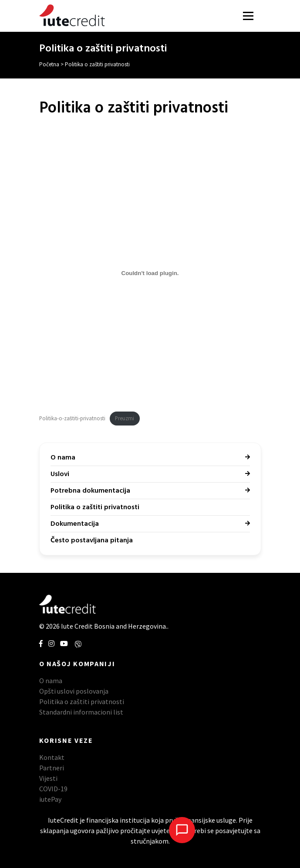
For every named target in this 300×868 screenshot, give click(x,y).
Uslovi (60, 474)
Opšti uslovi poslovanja (74, 691)
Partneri (52, 768)
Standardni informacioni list (81, 712)
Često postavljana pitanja (92, 541)
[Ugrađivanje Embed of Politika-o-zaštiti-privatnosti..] (150, 273)
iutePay (50, 799)
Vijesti (48, 778)
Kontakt (52, 757)
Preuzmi (125, 418)
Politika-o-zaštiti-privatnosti (72, 418)
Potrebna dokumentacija (90, 491)
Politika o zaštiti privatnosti (95, 507)
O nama (63, 458)
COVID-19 (53, 789)
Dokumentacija (75, 524)
